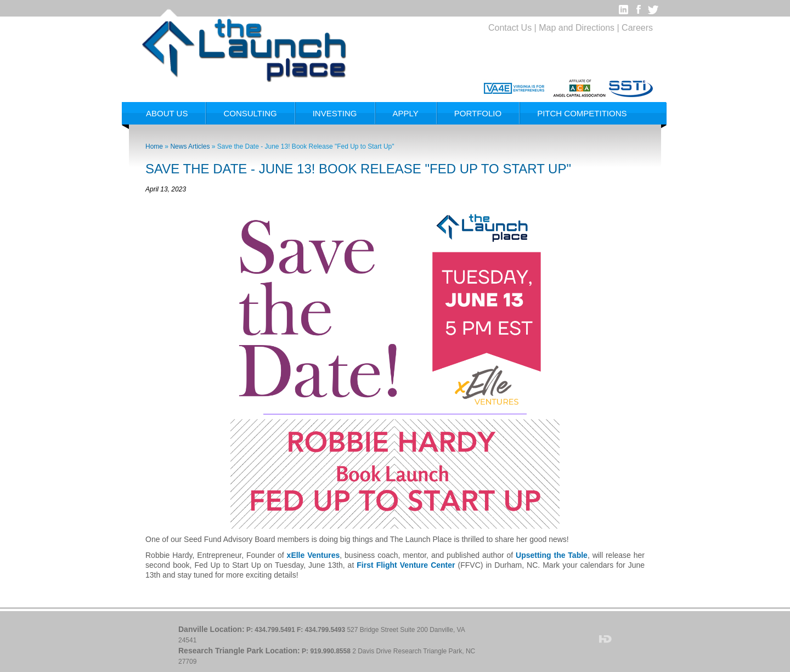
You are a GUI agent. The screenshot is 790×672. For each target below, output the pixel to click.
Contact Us (510, 28)
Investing (335, 113)
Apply (406, 113)
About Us (167, 113)
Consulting (250, 113)
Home (154, 146)
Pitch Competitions (582, 113)
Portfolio (478, 113)
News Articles (190, 146)
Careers (637, 28)
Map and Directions (577, 28)
